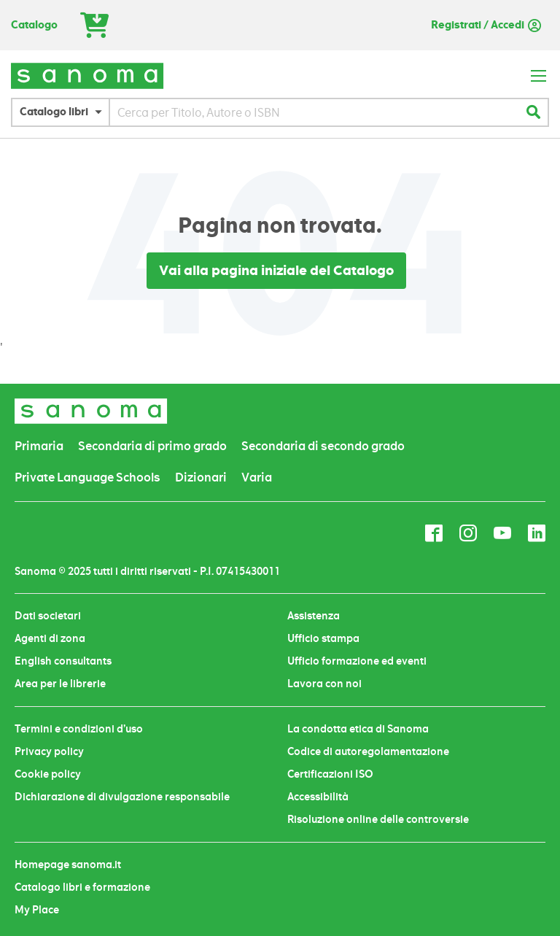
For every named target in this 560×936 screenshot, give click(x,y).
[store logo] (87, 76)
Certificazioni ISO (330, 774)
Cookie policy (48, 774)
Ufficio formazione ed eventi (357, 661)
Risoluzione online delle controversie (378, 819)
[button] (64, 112)
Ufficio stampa (323, 638)
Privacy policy (49, 751)
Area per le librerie (60, 684)
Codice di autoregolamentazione (368, 751)
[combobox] (314, 112)
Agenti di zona (50, 638)
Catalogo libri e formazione (82, 887)
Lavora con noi (324, 684)
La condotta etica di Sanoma (358, 729)
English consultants (63, 661)
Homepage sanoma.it (68, 865)
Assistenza (314, 616)
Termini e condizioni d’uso (79, 729)
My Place (37, 910)
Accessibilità (318, 797)
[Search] (533, 112)
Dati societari (48, 616)
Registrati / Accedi (478, 25)
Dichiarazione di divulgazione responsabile (122, 797)
